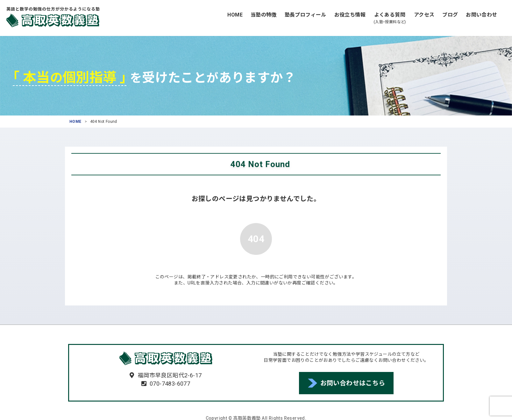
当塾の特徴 (264, 15)
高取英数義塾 (53, 20)
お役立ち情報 (350, 15)
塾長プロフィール (306, 15)
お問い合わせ (481, 15)
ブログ (450, 15)
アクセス (424, 15)
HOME (235, 15)
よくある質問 (390, 18)
